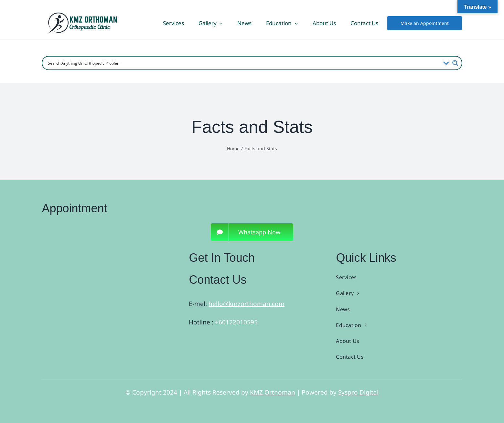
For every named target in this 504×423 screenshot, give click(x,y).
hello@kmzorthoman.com (247, 304)
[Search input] (243, 63)
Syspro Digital (358, 392)
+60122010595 (236, 322)
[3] (98, 254)
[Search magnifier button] (455, 63)
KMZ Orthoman (273, 392)
